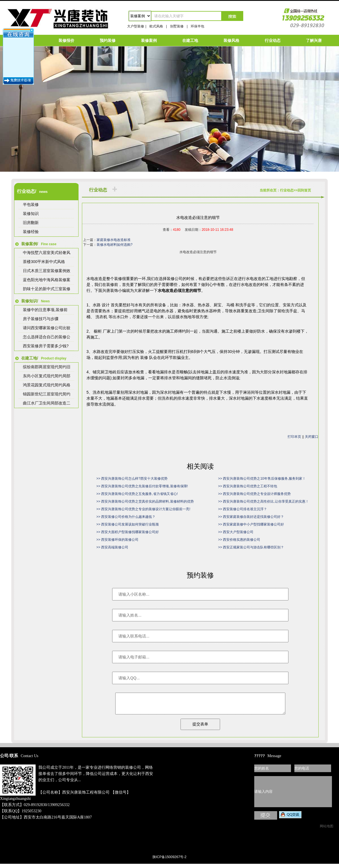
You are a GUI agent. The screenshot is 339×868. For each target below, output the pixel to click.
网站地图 (327, 830)
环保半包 (197, 26)
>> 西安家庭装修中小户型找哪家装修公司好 (251, 524)
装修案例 (149, 40)
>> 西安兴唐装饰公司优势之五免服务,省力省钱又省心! (137, 494)
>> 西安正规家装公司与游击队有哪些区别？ (251, 547)
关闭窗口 (312, 437)
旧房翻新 (31, 223)
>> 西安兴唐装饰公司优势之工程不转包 (248, 486)
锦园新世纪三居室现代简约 (47, 394)
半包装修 (31, 204)
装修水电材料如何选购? (115, 245)
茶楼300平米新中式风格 (44, 262)
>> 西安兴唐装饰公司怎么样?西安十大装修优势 (132, 479)
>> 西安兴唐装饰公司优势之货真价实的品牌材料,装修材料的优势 (145, 501)
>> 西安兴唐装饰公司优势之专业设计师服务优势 (254, 494)
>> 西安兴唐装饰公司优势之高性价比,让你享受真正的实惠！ (263, 501)
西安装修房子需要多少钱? (46, 346)
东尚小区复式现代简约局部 (47, 376)
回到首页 (304, 190)
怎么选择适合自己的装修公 (47, 337)
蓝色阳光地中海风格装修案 (47, 280)
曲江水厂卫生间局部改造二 (47, 403)
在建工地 (190, 40)
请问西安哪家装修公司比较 (47, 328)
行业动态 (273, 40)
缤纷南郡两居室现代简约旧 (47, 367)
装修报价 (66, 40)
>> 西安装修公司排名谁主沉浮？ (243, 509)
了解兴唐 (314, 40)
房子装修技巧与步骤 (41, 319)
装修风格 (231, 40)
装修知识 (31, 214)
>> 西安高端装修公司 (112, 547)
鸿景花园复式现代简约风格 (47, 385)
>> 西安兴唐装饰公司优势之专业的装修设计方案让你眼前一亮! (143, 509)
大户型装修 (136, 26)
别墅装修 (177, 26)
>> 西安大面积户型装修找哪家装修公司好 (128, 532)
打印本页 (294, 437)
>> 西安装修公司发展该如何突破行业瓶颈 (128, 524)
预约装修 (108, 40)
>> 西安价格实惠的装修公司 (239, 540)
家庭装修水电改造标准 (114, 240)
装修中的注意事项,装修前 (45, 310)
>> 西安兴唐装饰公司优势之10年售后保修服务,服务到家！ (262, 479)
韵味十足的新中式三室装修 (47, 289)
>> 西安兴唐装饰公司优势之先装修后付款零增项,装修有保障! (142, 486)
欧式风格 (156, 26)
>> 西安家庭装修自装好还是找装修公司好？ (251, 517)
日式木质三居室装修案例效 (47, 271)
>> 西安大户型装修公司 (236, 532)
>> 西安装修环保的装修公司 (117, 540)
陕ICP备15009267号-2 (169, 861)
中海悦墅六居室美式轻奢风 (47, 253)
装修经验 (31, 232)
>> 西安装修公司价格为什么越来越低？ (126, 517)
